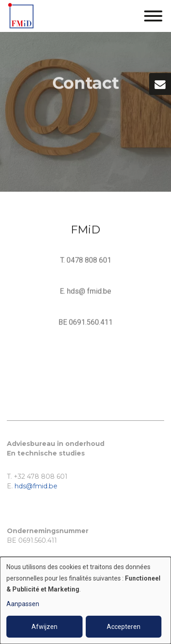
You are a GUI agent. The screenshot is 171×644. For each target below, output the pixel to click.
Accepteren (124, 627)
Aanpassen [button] (23, 604)
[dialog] (85, 600)
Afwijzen (44, 627)
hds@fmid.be (36, 486)
